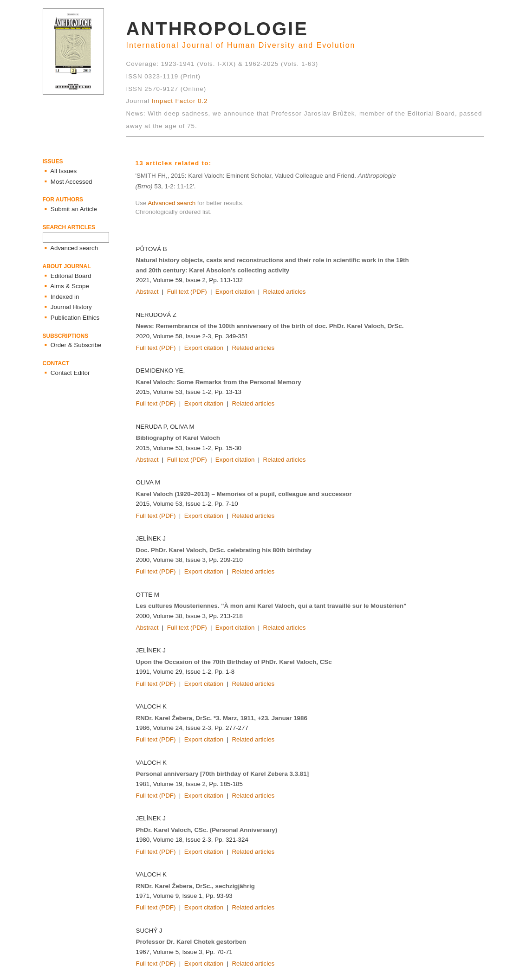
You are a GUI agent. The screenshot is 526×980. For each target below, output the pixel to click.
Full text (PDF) (187, 292)
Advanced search (172, 203)
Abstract (147, 292)
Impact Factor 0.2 (180, 101)
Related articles (285, 292)
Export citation (235, 292)
